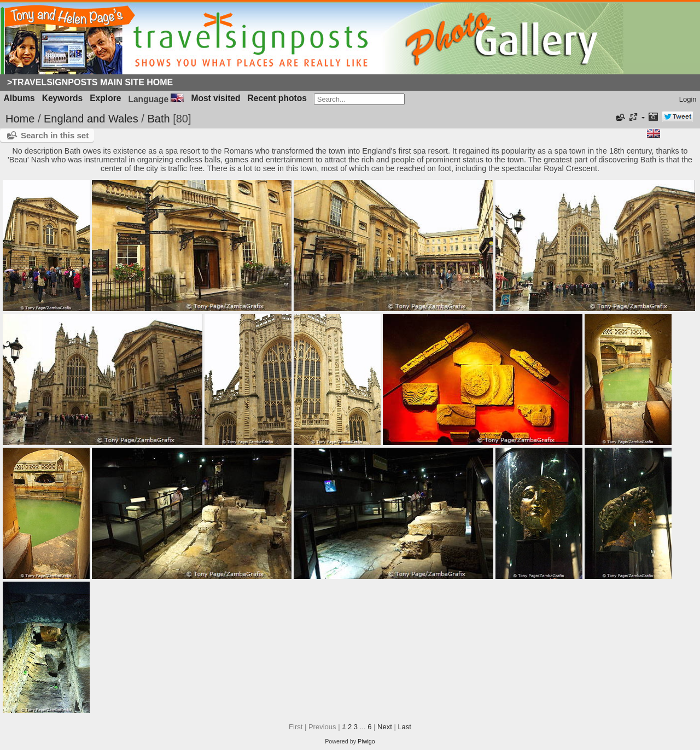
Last (404, 727)
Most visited (215, 98)
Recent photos (277, 98)
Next (385, 727)
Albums (19, 98)
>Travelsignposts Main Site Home (90, 82)
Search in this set (55, 135)
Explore (105, 98)
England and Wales (91, 119)
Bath (158, 119)
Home (20, 119)
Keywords (63, 98)
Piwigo (366, 741)
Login (688, 99)
